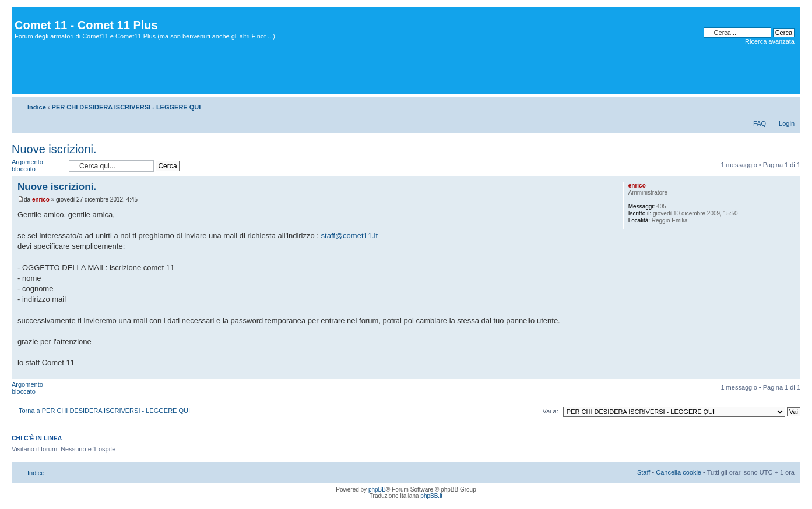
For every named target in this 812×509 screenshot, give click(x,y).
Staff (644, 472)
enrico (41, 199)
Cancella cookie (679, 472)
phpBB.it (431, 496)
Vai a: (550, 411)
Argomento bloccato (37, 166)
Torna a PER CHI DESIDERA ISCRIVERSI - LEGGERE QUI (104, 411)
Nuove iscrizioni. (54, 149)
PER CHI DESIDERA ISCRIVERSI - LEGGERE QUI (126, 107)
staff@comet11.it (350, 236)
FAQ (760, 123)
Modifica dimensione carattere (786, 105)
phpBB (377, 489)
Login (787, 123)
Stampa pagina (768, 105)
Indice (37, 107)
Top (791, 372)
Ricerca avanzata (770, 41)
